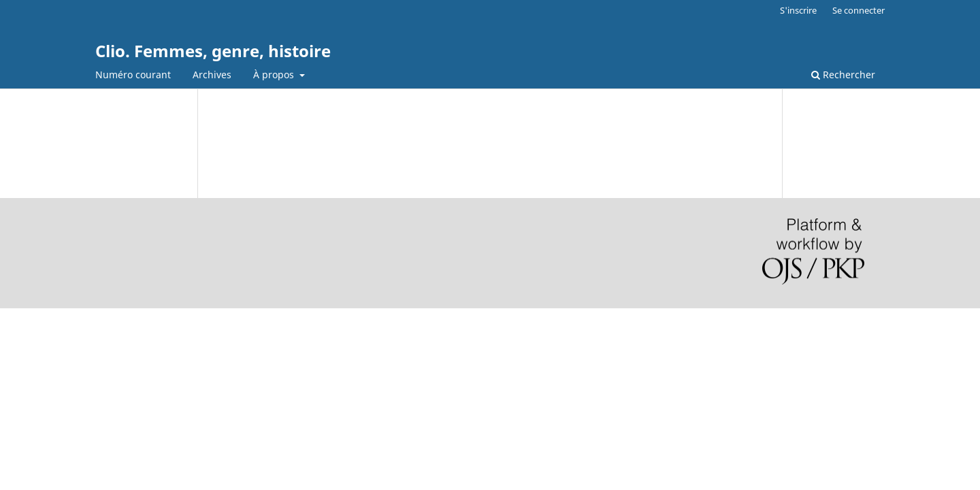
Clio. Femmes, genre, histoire (213, 51)
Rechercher (843, 75)
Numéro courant (133, 75)
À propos (275, 75)
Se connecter (859, 10)
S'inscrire (798, 10)
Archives (212, 75)
